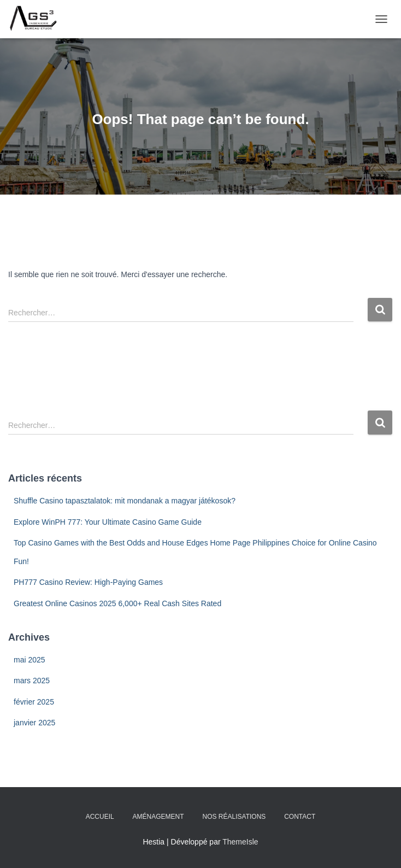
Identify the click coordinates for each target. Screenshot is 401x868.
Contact (300, 817)
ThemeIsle (240, 842)
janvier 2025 (34, 723)
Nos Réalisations (234, 817)
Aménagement (158, 817)
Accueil (100, 817)
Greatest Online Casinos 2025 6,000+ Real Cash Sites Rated (117, 603)
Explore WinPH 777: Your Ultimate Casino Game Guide (108, 522)
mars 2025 (32, 681)
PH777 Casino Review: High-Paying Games (88, 582)
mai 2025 (30, 660)
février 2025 (34, 702)
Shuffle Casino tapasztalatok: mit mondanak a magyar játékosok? (125, 501)
